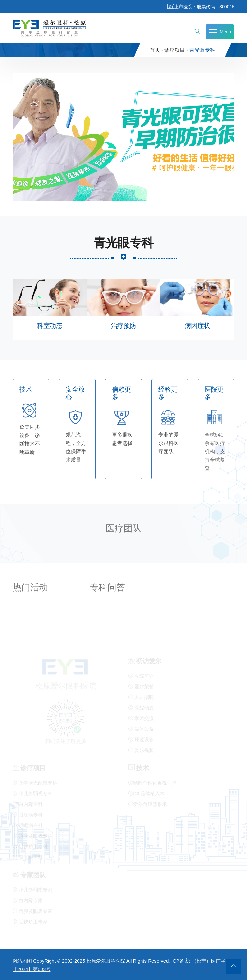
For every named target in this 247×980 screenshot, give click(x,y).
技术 (26, 389)
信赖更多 (121, 393)
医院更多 (214, 393)
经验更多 (168, 393)
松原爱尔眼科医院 (106, 961)
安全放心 (75, 393)
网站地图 (22, 961)
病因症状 (197, 326)
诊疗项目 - (176, 50)
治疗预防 (123, 326)
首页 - (157, 50)
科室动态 (50, 326)
